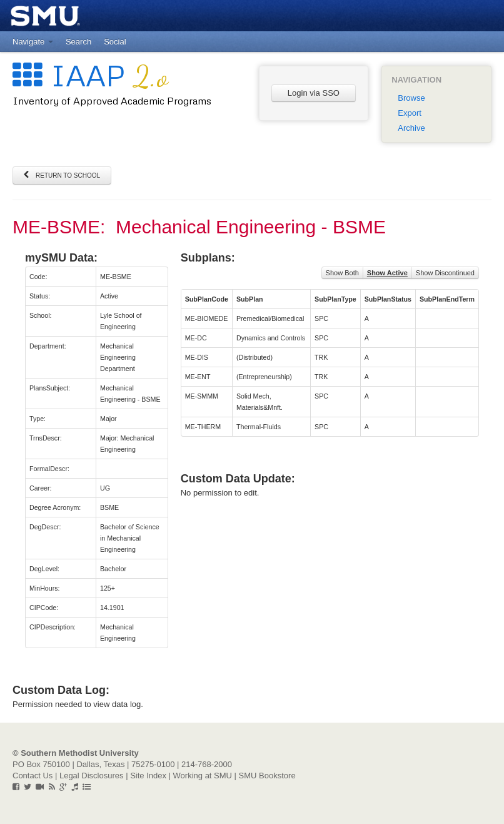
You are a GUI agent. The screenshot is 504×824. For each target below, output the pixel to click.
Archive (411, 128)
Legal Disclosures (92, 776)
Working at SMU (203, 776)
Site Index (148, 776)
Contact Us (33, 776)
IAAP (90, 75)
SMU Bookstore (267, 776)
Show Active (387, 273)
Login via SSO (314, 93)
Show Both (342, 273)
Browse (411, 98)
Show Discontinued (445, 273)
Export (410, 113)
